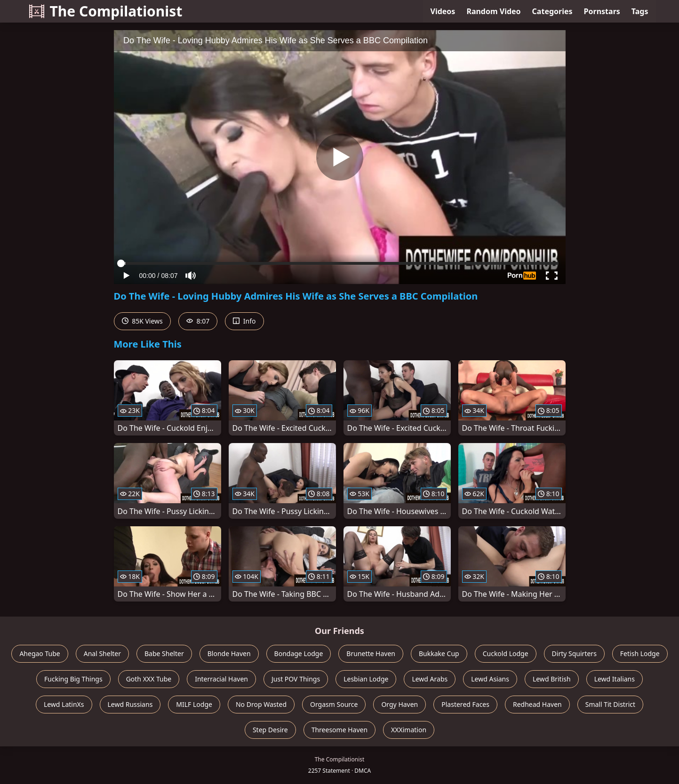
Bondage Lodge (299, 653)
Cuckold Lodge (506, 653)
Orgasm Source (334, 704)
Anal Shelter (102, 653)
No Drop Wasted (261, 704)
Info (244, 321)
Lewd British (552, 679)
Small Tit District (610, 704)
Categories (552, 11)
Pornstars (602, 11)
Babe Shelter (164, 653)
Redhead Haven (537, 704)
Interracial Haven (221, 679)
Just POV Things (296, 679)
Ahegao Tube (40, 653)
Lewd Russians (130, 704)
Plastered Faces (465, 704)
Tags (640, 11)
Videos (443, 11)
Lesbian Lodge (366, 679)
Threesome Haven (339, 730)
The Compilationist (106, 11)
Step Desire (270, 730)
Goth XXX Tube (149, 679)
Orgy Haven (399, 704)
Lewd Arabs (430, 679)
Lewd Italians (615, 679)
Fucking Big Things (73, 679)
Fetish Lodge (640, 653)
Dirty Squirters (574, 653)
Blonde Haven (229, 653)
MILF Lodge (194, 704)
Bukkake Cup (439, 653)
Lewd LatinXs (64, 704)
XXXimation (409, 730)
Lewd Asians (490, 679)
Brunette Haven (371, 653)
